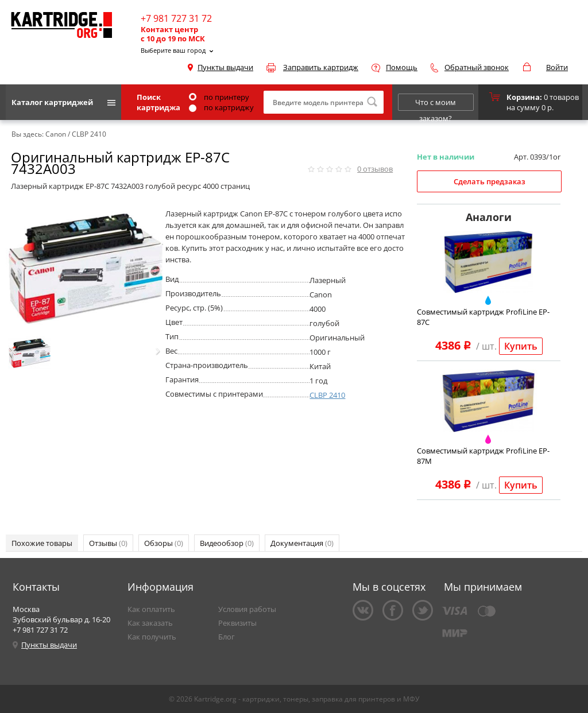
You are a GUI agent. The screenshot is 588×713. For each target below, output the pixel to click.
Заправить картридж (321, 67)
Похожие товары (42, 543)
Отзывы (108, 543)
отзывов (375, 169)
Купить (521, 346)
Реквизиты (237, 623)
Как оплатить (151, 609)
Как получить (152, 637)
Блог (227, 637)
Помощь (402, 67)
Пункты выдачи (225, 67)
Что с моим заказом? (436, 104)
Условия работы (247, 609)
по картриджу (221, 107)
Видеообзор (227, 543)
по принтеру (219, 97)
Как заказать (150, 623)
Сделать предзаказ (490, 181)
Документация (302, 543)
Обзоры (164, 543)
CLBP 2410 (327, 395)
